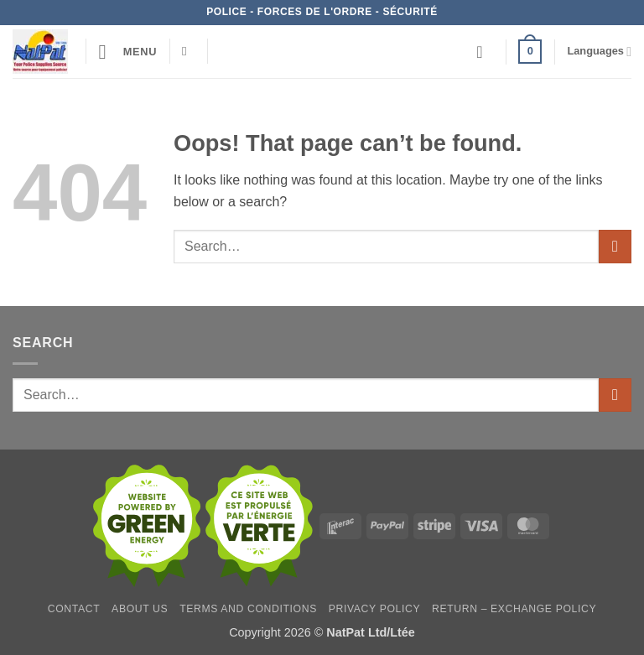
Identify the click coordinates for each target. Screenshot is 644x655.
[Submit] (615, 246)
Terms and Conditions (248, 609)
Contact (74, 609)
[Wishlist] (485, 52)
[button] (128, 52)
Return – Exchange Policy (514, 609)
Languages (599, 52)
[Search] (188, 51)
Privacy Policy (374, 609)
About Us (140, 609)
